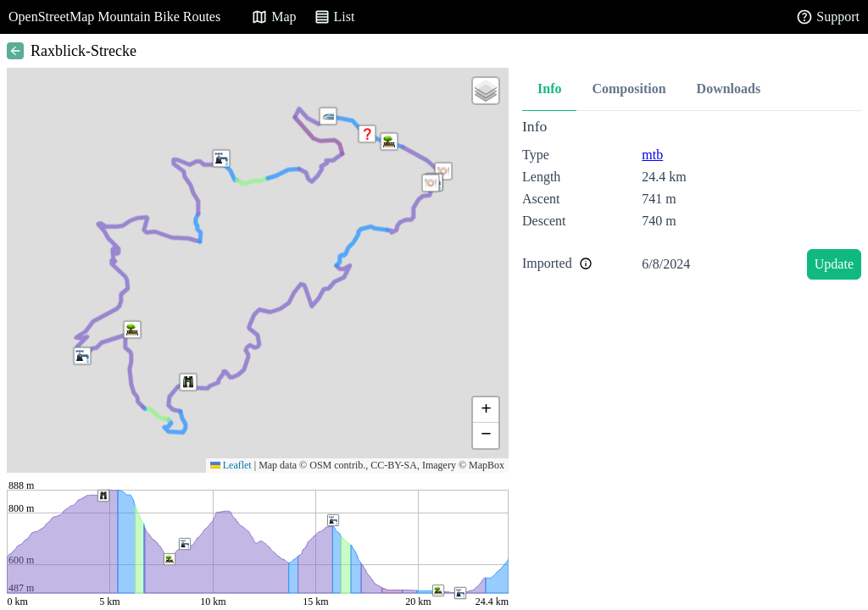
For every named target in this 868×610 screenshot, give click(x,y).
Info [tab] (549, 89)
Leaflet (231, 465)
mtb (652, 155)
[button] (367, 134)
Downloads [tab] (729, 89)
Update (834, 264)
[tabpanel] (692, 202)
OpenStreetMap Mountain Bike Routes (114, 17)
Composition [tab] (629, 89)
